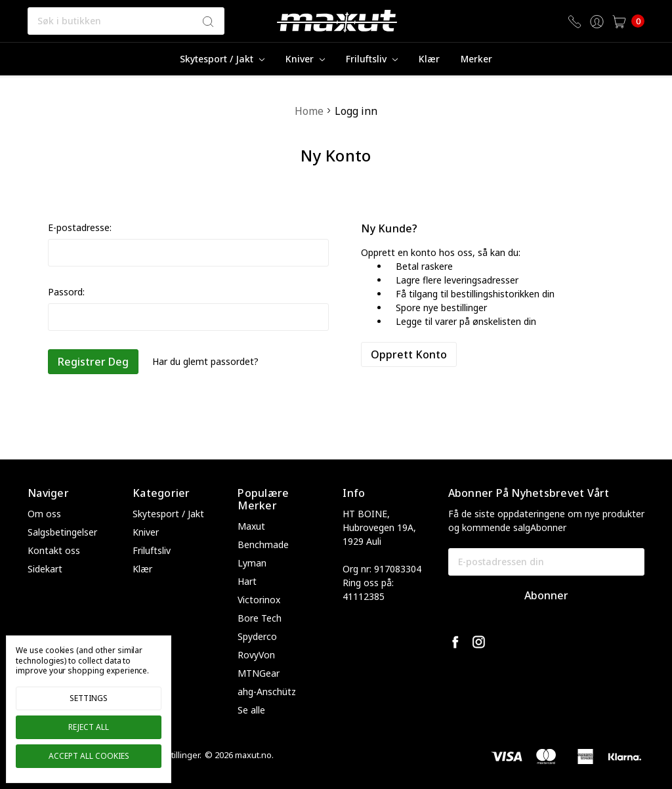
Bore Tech (260, 618)
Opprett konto (409, 354)
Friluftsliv (372, 59)
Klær (429, 59)
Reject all (89, 727)
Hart (247, 581)
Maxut (251, 526)
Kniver (305, 59)
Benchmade (263, 544)
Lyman (252, 563)
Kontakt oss (54, 550)
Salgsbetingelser (62, 532)
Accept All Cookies (89, 756)
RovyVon (256, 655)
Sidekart (45, 569)
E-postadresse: (80, 227)
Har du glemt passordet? (205, 361)
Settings (89, 698)
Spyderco (257, 636)
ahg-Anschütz (267, 692)
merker (476, 59)
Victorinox (259, 600)
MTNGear (259, 673)
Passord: (66, 292)
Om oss (44, 514)
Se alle (251, 710)
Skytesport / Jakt (222, 59)
